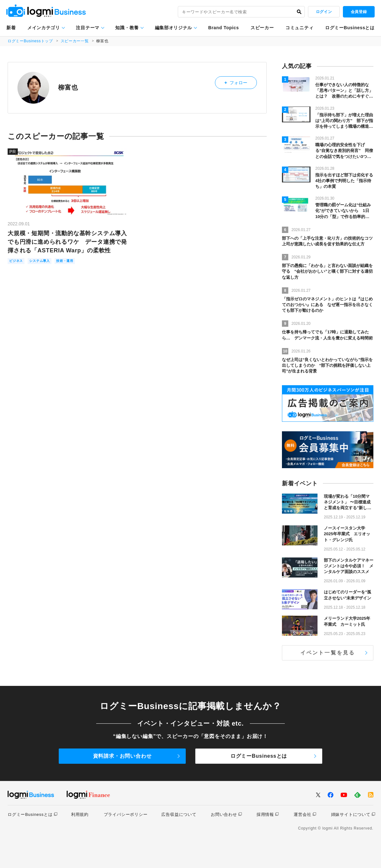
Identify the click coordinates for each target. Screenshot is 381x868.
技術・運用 (77, 261)
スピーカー (262, 28)
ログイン (324, 12)
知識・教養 (127, 28)
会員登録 (359, 12)
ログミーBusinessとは (350, 28)
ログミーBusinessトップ (31, 41)
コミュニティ (299, 28)
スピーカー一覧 (76, 41)
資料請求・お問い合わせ (122, 756)
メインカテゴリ (44, 28)
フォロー (241, 81)
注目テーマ (88, 28)
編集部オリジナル (174, 28)
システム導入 (46, 261)
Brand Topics (224, 28)
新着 (11, 28)
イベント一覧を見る (328, 653)
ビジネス (18, 261)
